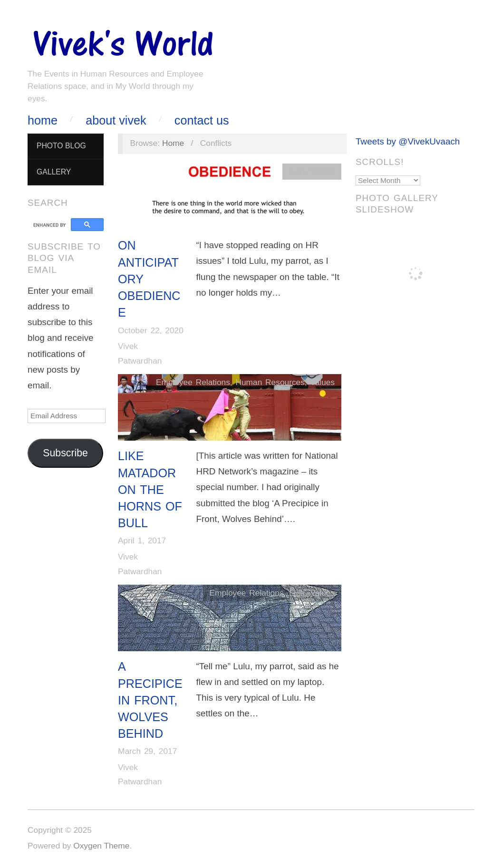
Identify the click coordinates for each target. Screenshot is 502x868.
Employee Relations (193, 382)
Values (322, 172)
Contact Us (202, 121)
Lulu (297, 172)
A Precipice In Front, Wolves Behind (150, 700)
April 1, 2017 (142, 540)
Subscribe (65, 453)
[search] (51, 225)
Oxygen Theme (101, 846)
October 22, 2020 (151, 330)
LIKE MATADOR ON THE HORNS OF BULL (150, 489)
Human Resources (270, 382)
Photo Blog (61, 146)
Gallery (54, 172)
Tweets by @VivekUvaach (408, 141)
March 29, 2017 (147, 751)
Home (43, 121)
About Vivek (116, 121)
